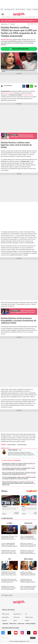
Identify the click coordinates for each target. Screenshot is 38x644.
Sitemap (27, 621)
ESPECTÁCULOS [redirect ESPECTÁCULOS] (9, 17)
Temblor (29, 9)
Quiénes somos (21, 624)
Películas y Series (29, 617)
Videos (15, 621)
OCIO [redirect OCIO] (26, 17)
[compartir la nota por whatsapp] (32, 86)
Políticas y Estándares (31, 624)
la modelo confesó (28, 95)
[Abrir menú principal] (3, 14)
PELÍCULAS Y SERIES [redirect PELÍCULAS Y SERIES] (31, 17)
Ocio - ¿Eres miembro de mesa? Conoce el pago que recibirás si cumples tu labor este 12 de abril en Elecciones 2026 (18, 21)
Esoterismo (4, 621)
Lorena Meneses (8, 86)
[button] (36, 21)
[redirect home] (19, 16)
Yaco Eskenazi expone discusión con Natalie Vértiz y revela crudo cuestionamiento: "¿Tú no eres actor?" (18, 469)
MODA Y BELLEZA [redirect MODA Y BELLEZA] (15, 17)
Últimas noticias (5, 614)
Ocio (26, 614)
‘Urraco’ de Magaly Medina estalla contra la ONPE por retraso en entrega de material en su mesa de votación (19, 478)
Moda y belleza (5, 617)
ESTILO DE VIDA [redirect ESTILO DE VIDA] (22, 17)
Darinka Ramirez (11, 445)
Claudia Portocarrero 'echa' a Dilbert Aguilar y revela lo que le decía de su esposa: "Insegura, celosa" (22, 137)
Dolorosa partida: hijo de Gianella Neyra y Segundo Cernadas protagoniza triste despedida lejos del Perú (19, 474)
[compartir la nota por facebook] (24, 86)
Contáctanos (5, 624)
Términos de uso (13, 624)
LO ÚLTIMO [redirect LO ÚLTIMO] (3, 17)
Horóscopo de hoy (10, 9)
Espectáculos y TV (5, 24)
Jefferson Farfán (8, 93)
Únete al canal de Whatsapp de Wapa (19, 49)
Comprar (17, 513)
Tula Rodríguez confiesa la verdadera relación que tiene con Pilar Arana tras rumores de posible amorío (19, 464)
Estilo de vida (17, 617)
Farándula (13, 24)
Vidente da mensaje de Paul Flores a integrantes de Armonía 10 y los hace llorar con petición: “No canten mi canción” (23, 312)
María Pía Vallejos (21, 9)
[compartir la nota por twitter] (28, 86)
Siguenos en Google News (36, 86)
